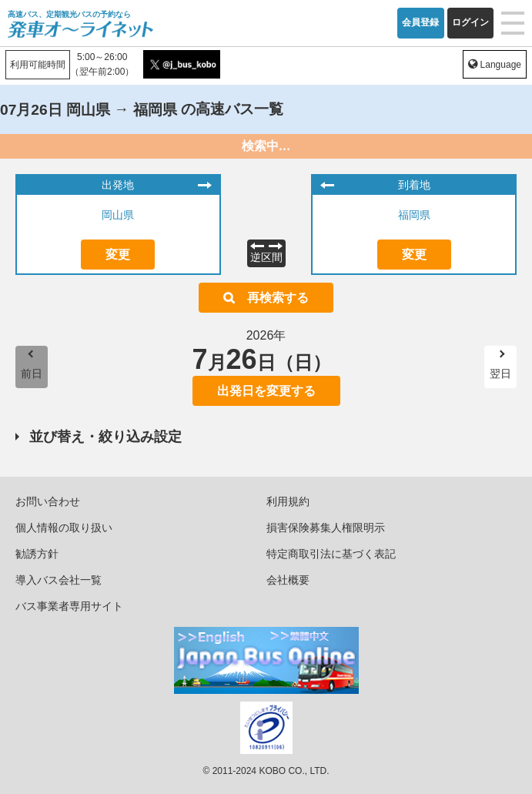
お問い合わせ (48, 501)
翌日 (500, 374)
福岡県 (414, 215)
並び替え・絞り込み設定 (105, 437)
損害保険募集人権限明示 (326, 528)
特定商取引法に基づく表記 (331, 554)
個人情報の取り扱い (64, 528)
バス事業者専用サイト (69, 606)
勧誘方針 (37, 554)
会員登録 (420, 22)
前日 (32, 374)
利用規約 (288, 501)
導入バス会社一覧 (59, 580)
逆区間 (266, 257)
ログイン (470, 22)
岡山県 (118, 215)
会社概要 (288, 580)
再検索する (278, 298)
